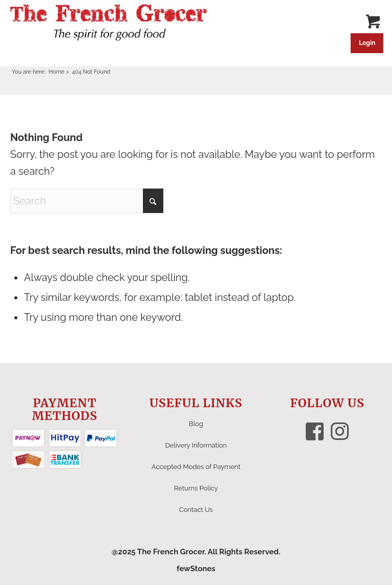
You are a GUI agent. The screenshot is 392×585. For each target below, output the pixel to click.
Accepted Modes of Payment (196, 467)
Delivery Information (196, 445)
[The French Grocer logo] (108, 23)
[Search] (87, 201)
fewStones (196, 569)
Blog (196, 424)
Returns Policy (196, 488)
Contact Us (196, 510)
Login (367, 43)
